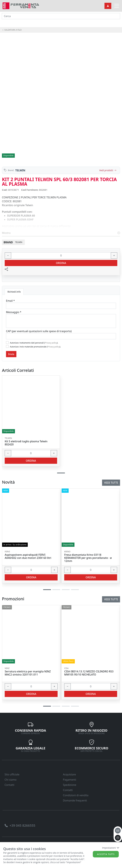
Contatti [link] (9, 785)
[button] (47, 706)
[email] (118, 831)
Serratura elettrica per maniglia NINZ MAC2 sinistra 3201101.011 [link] (28, 673)
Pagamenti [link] (70, 780)
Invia (11, 354)
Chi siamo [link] (11, 780)
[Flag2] (7, 346)
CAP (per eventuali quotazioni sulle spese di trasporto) (39, 331)
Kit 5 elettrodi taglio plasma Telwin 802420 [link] (26, 443)
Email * (10, 301)
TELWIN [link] (20, 170)
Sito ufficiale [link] (12, 774)
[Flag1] (7, 343)
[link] (21, 5)
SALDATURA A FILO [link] (12, 30)
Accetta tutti (106, 854)
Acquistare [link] (69, 774)
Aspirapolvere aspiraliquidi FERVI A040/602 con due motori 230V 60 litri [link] (28, 556)
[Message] (61, 321)
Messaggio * (14, 312)
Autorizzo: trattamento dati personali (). (34, 343)
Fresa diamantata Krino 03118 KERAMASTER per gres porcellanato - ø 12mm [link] (88, 558)
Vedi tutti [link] (111, 599)
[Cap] (61, 336)
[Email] (61, 306)
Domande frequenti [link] (75, 800)
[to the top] (118, 838)
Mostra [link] (61, 233)
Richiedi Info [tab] (14, 292)
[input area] (61, 16)
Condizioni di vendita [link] (76, 795)
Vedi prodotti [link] (108, 170)
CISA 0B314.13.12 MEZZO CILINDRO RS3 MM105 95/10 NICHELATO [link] (89, 673)
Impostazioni (110, 848)
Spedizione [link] (70, 785)
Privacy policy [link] (51, 343)
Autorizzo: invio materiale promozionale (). (35, 347)
